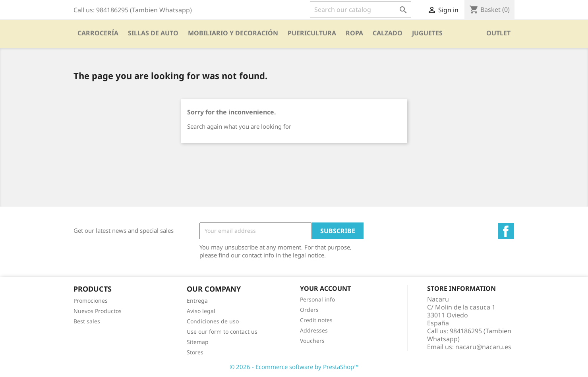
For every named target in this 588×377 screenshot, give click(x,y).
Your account (325, 288)
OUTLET (498, 33)
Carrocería (98, 33)
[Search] (361, 10)
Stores (195, 352)
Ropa (354, 33)
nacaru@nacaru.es (483, 347)
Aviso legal (201, 311)
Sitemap (198, 342)
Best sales (87, 321)
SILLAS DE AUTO (153, 33)
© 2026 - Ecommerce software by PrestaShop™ (294, 367)
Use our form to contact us (222, 332)
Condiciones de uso (213, 321)
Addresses (314, 330)
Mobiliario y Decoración (233, 33)
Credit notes (316, 320)
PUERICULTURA (312, 33)
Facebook (506, 231)
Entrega (197, 301)
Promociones (91, 301)
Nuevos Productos (98, 311)
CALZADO (388, 33)
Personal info (317, 299)
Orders (309, 310)
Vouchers (312, 341)
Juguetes (427, 33)
